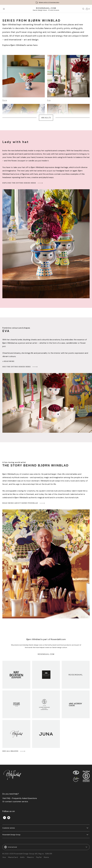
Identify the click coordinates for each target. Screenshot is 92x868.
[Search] (83, 9)
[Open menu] (4, 9)
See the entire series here (20, 367)
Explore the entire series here (23, 183)
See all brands (14, 751)
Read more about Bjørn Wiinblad (24, 503)
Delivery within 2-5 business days (49, 2)
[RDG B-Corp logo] (86, 777)
